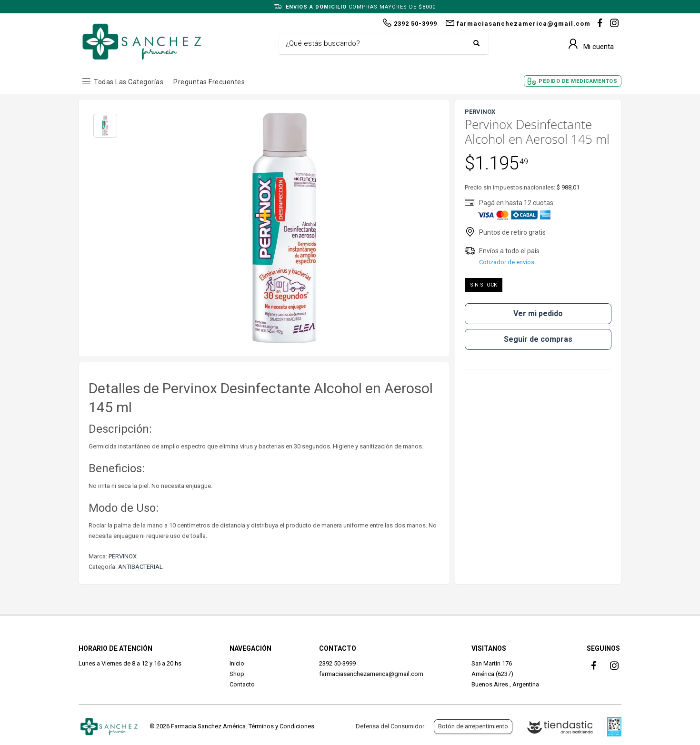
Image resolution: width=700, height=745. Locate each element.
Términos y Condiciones (281, 726)
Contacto (242, 684)
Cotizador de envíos (507, 262)
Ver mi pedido (538, 313)
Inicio (237, 663)
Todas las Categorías (129, 82)
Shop (237, 674)
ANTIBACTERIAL (140, 567)
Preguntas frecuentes (209, 82)
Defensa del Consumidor (390, 726)
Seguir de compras (538, 339)
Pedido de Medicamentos (578, 81)
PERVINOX (123, 556)
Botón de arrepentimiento (473, 726)
